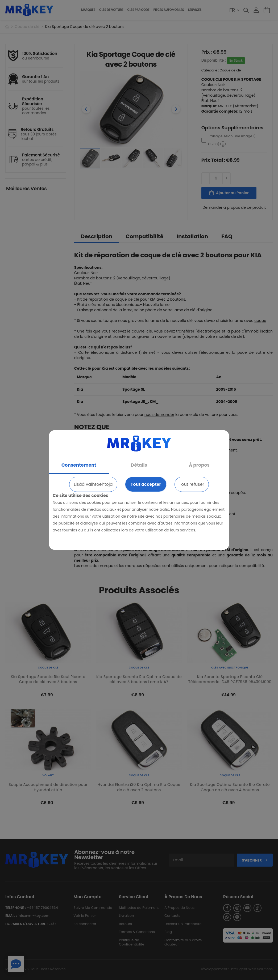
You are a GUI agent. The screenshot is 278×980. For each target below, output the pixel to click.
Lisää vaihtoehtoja (93, 484)
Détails (139, 465)
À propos (199, 465)
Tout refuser (192, 484)
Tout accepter (146, 484)
